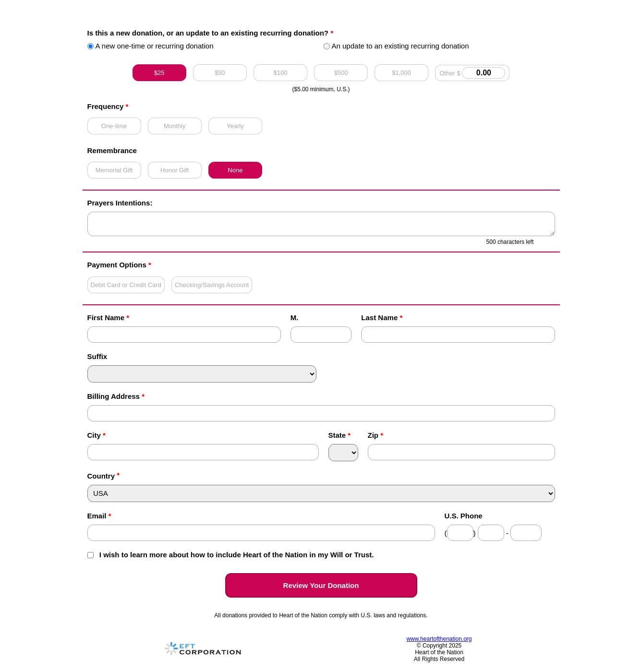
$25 (159, 73)
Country (101, 476)
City (97, 435)
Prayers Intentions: (120, 203)
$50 (220, 73)
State (340, 435)
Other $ (472, 73)
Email (99, 516)
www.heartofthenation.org (439, 639)
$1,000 (401, 73)
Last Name (382, 318)
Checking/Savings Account (212, 285)
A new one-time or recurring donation (151, 46)
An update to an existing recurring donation (396, 46)
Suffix (97, 356)
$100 (280, 73)
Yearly (235, 126)
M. (295, 318)
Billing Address (116, 396)
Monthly (175, 126)
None (235, 170)
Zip (376, 435)
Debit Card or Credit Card (126, 285)
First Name (109, 318)
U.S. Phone (464, 516)
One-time (114, 126)
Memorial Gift (114, 170)
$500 (341, 73)
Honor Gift (175, 170)
